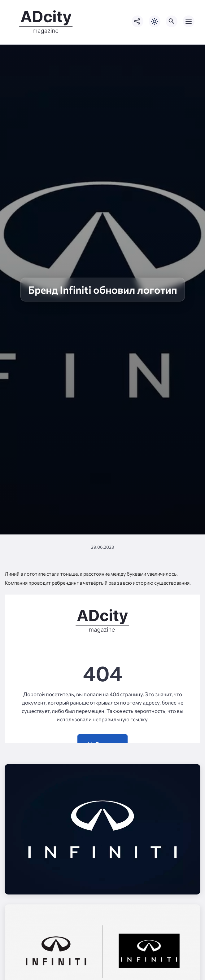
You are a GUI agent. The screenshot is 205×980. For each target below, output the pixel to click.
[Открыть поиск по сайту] (172, 21)
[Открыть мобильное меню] (189, 21)
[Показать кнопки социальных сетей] (137, 21)
